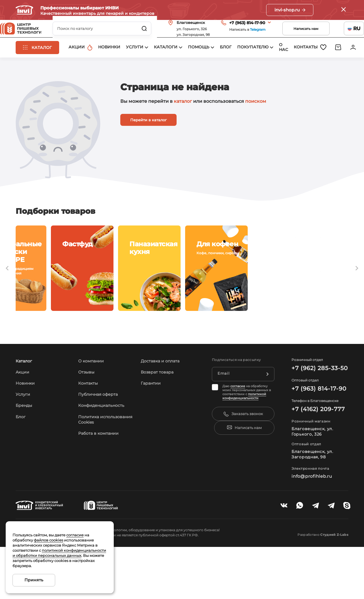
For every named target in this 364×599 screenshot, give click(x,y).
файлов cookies (48, 540)
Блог (21, 468)
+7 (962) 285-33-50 (317, 420)
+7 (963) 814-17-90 (232, 30)
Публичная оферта (101, 446)
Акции (23, 424)
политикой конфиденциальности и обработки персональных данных (59, 553)
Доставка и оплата (163, 413)
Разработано (316, 586)
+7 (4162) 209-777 (316, 461)
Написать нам (290, 36)
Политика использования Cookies (97, 474)
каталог (183, 121)
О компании (93, 413)
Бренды (25, 457)
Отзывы (88, 424)
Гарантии (152, 435)
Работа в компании (101, 490)
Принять (34, 580)
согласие (238, 438)
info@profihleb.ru (311, 528)
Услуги (24, 446)
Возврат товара (159, 424)
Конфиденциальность (104, 457)
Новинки (26, 435)
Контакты (89, 435)
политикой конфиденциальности (244, 448)
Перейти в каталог (148, 140)
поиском (256, 121)
